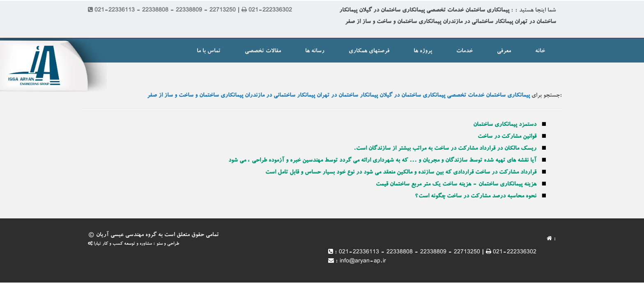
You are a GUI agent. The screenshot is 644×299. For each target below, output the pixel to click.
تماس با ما (209, 51)
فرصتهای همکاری (369, 51)
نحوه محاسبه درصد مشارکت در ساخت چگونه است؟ (476, 197)
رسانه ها (315, 51)
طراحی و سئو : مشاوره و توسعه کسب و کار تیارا (133, 244)
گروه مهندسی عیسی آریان (126, 235)
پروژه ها (423, 51)
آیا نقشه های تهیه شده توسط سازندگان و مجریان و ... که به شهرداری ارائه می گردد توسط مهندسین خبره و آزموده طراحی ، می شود (382, 161)
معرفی (504, 51)
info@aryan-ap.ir (363, 262)
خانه (540, 51)
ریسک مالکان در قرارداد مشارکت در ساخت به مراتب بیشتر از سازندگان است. (445, 149)
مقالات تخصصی (263, 51)
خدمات (465, 51)
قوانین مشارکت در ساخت (507, 137)
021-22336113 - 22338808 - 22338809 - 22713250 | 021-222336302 (438, 253)
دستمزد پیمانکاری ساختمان (505, 125)
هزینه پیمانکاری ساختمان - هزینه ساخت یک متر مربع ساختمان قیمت (456, 185)
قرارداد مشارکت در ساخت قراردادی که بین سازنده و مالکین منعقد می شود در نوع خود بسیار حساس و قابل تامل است (401, 173)
